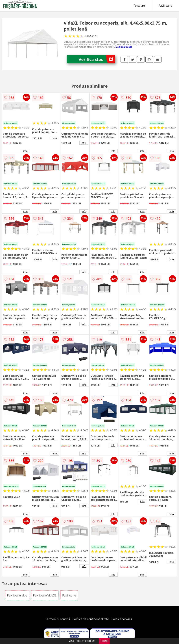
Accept (104, 641)
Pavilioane (165, 6)
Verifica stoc (97, 59)
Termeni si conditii (58, 619)
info (25, 151)
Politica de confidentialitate (91, 619)
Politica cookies (122, 619)
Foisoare (139, 6)
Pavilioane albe (17, 595)
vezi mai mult (124, 47)
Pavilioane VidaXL (45, 595)
